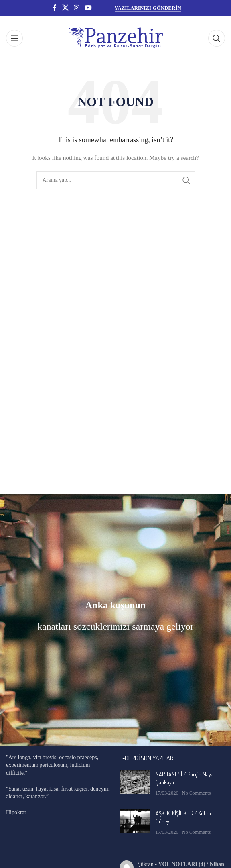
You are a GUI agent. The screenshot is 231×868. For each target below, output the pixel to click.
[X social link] (65, 8)
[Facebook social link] (55, 8)
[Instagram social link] (76, 8)
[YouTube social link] (88, 8)
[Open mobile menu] (14, 38)
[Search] (217, 38)
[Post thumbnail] (135, 784)
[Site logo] (116, 38)
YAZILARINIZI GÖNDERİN (148, 8)
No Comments (196, 793)
